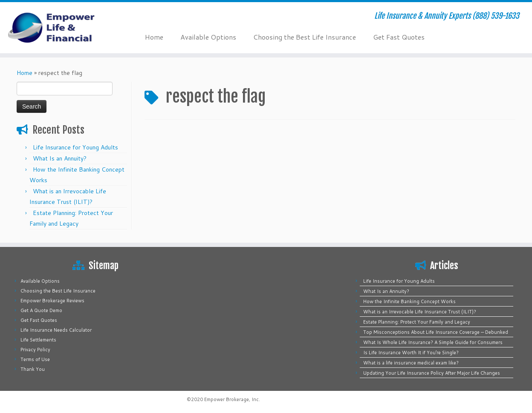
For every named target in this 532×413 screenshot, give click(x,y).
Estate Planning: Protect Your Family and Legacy (417, 322)
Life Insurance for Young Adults (75, 147)
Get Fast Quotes (399, 37)
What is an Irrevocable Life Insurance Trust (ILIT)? (420, 312)
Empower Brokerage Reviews (52, 301)
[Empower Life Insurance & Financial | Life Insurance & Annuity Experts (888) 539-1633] (61, 28)
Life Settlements (38, 340)
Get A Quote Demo (41, 310)
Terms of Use (35, 359)
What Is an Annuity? (60, 158)
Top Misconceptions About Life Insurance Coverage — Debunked (436, 332)
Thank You (33, 369)
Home (154, 37)
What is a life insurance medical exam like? (411, 363)
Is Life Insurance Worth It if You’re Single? (411, 353)
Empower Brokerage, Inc (231, 399)
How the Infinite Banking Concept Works (409, 301)
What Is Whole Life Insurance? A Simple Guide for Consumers (433, 342)
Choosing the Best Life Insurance (305, 37)
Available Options (208, 37)
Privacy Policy (35, 350)
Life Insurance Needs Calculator (56, 330)
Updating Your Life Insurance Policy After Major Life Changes (432, 373)
